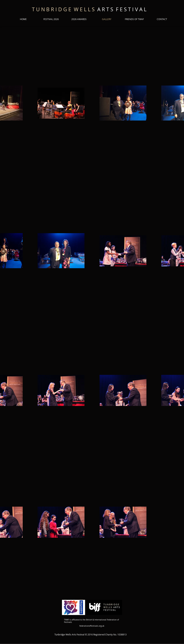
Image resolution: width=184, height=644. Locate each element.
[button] (51, 19)
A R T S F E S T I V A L (89, 9)
